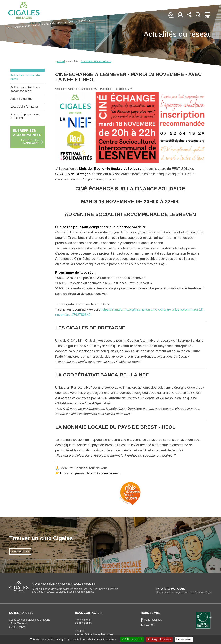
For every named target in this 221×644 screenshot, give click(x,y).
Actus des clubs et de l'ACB (83, 89)
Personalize (184, 639)
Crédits (181, 589)
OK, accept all (132, 639)
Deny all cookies (159, 639)
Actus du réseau (21, 99)
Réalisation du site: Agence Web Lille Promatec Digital (184, 592)
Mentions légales (166, 589)
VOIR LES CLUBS (20, 552)
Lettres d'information (25, 107)
